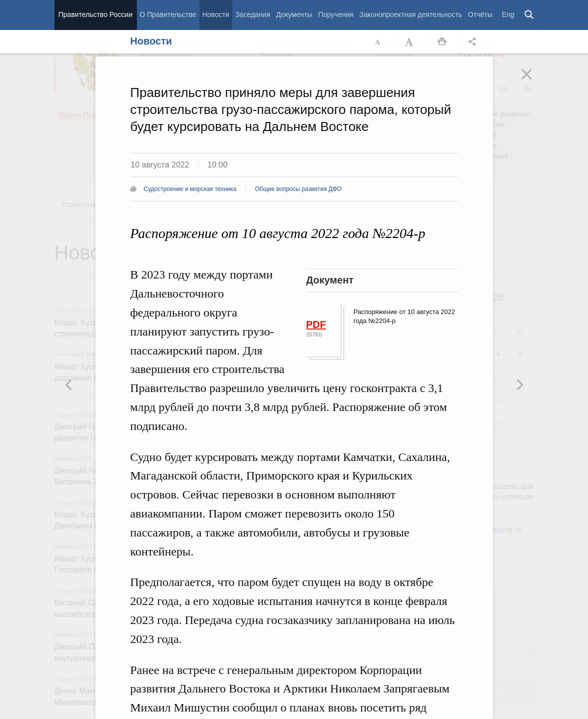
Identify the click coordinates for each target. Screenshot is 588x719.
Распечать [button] (442, 42)
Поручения (336, 14)
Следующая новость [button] (69, 384)
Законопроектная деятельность (411, 14)
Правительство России (95, 14)
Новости (216, 14)
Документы (294, 14)
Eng (508, 14)
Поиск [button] (530, 15)
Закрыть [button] (534, 81)
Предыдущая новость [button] (520, 384)
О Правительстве (168, 14)
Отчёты (480, 14)
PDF (316, 324)
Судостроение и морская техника (190, 189)
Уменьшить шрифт (378, 42)
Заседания (253, 14)
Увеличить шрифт (410, 42)
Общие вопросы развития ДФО (298, 189)
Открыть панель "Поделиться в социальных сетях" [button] (474, 42)
